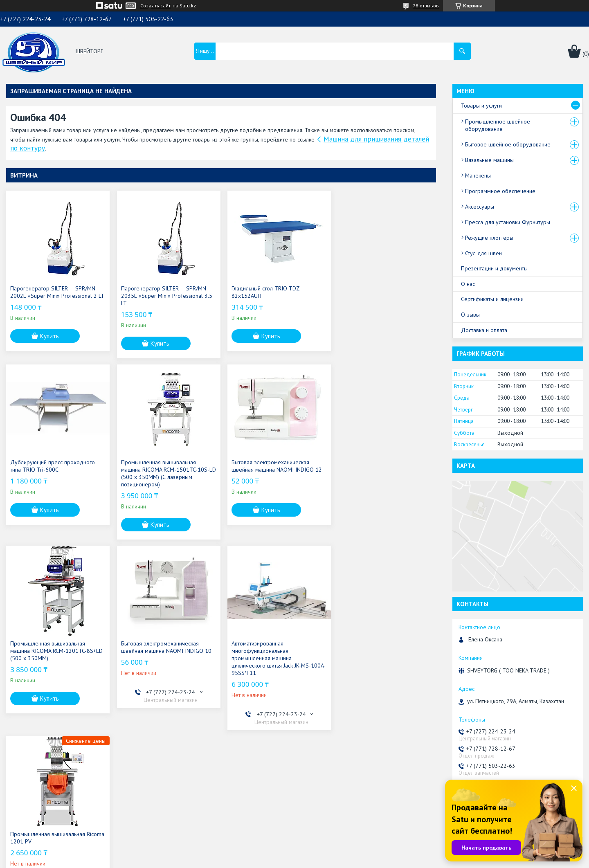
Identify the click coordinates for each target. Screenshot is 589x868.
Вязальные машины (489, 160)
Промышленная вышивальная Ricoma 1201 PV (157, 647)
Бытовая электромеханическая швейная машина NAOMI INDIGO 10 (383, 466)
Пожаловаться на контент (332, 860)
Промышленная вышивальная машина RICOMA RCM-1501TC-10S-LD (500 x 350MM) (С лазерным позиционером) (54, 473)
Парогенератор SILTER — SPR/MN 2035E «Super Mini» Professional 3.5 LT (165, 296)
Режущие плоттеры (489, 238)
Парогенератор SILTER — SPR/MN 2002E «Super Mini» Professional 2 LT (54, 296)
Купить (49, 343)
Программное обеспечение (500, 191)
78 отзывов (426, 6)
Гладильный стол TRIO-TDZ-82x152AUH (264, 292)
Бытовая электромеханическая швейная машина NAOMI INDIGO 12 (165, 466)
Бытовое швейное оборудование (508, 144)
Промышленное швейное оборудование (498, 125)
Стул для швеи (483, 253)
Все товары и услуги (402, 741)
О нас (468, 284)
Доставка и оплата (484, 330)
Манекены (478, 175)
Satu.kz (330, 853)
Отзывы (470, 315)
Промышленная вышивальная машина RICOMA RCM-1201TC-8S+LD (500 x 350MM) (275, 470)
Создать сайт (155, 6)
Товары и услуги (481, 106)
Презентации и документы (494, 268)
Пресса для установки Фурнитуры (508, 222)
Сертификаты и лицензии (492, 299)
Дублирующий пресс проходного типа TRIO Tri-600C (380, 292)
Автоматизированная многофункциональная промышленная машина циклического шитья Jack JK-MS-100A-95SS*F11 (50, 658)
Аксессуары (480, 207)
